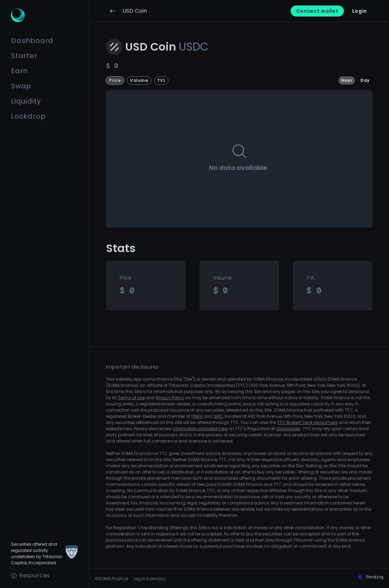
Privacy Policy (170, 398)
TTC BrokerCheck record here (307, 422)
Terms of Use (131, 398)
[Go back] (113, 11)
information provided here (200, 429)
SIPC (218, 416)
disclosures (288, 429)
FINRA (197, 416)
